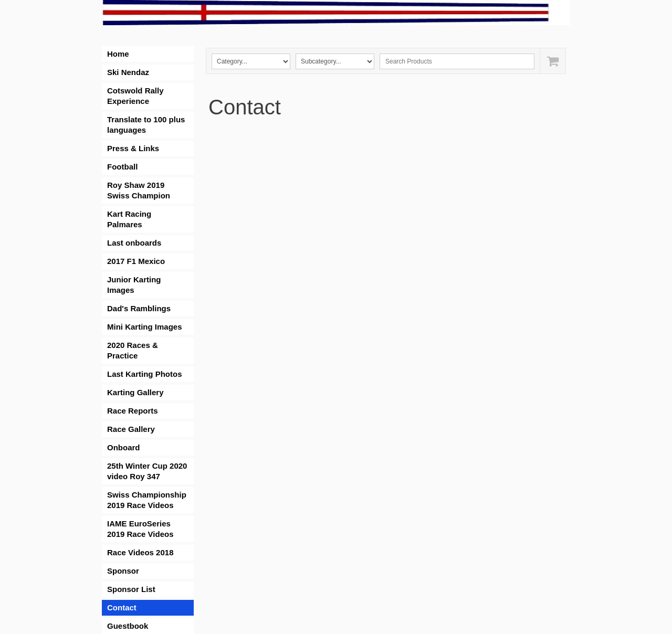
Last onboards (134, 243)
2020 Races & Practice (133, 350)
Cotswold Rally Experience (135, 96)
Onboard (124, 447)
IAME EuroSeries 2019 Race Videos (140, 529)
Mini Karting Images (145, 327)
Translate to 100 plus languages (146, 125)
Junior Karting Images (134, 285)
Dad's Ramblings (139, 308)
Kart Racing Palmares (129, 219)
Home (118, 54)
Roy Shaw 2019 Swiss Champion (139, 190)
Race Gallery (131, 429)
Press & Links (133, 148)
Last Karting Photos (145, 374)
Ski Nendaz (128, 72)
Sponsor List (131, 589)
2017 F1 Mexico (136, 261)
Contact (122, 607)
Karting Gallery (135, 392)
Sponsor (123, 571)
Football (122, 167)
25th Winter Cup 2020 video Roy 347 (147, 471)
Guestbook (128, 626)
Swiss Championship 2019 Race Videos (147, 500)
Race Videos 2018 (140, 552)
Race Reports (133, 411)
